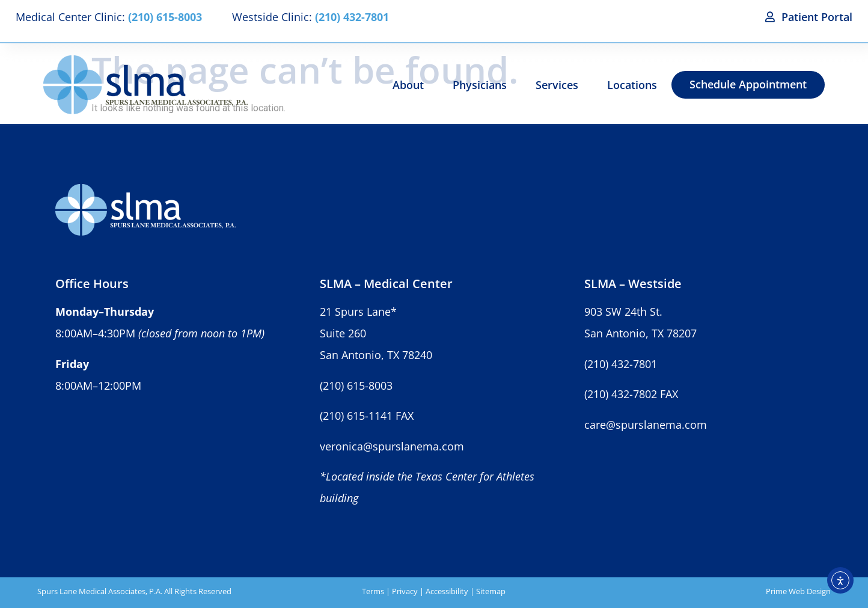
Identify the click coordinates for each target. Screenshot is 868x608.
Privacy (405, 591)
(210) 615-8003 (356, 385)
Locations (632, 85)
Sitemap (491, 591)
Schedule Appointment (748, 84)
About (408, 85)
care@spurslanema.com (646, 425)
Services (557, 85)
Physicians (480, 85)
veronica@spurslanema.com (392, 446)
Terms (373, 591)
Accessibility (447, 591)
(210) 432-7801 (621, 364)
